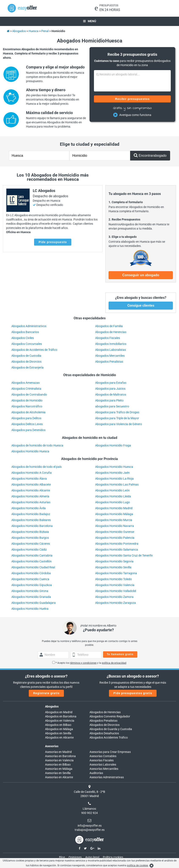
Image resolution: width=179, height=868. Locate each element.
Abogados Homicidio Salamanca (117, 550)
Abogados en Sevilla (58, 733)
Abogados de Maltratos (111, 395)
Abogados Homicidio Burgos (30, 538)
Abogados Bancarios (25, 332)
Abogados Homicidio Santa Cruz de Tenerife (124, 555)
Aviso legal (92, 857)
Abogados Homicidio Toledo (114, 579)
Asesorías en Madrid (58, 752)
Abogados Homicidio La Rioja (114, 479)
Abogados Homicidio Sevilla (113, 567)
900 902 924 (89, 813)
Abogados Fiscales (108, 338)
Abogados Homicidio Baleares (31, 520)
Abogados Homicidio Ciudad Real (33, 567)
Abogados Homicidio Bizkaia (30, 532)
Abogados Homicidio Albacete (31, 484)
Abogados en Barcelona (61, 716)
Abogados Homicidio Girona (30, 591)
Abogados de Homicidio (27, 400)
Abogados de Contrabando (29, 395)
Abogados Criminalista (26, 389)
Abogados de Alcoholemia (28, 412)
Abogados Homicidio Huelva (30, 609)
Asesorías (52, 746)
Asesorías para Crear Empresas (110, 752)
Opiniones (75, 857)
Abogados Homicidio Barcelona (32, 526)
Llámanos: (90, 809)
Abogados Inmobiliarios (111, 344)
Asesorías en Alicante (59, 777)
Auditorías (96, 773)
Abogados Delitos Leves (27, 424)
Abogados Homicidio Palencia (115, 538)
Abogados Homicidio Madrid (114, 508)
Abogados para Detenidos (28, 430)
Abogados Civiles (23, 338)
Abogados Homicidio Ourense (115, 532)
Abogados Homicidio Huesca (30, 451)
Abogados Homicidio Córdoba (31, 573)
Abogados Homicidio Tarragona (116, 573)
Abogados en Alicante (59, 737)
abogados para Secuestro (112, 406)
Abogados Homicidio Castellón (32, 561)
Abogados (52, 706)
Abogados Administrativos (29, 326)
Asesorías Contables (103, 756)
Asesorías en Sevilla (58, 773)
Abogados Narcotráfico (27, 406)
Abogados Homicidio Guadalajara (34, 603)
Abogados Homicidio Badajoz (31, 514)
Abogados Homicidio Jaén (112, 473)
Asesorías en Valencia (59, 760)
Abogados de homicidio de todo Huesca (37, 445)
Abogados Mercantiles (110, 356)
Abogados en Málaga (59, 729)
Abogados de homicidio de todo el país (36, 467)
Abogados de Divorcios (26, 362)
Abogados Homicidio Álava (29, 479)
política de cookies (138, 865)
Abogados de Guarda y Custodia (111, 729)
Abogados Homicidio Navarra (115, 526)
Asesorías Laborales (103, 765)
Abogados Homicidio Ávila (29, 508)
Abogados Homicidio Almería (30, 496)
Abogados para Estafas (111, 383)
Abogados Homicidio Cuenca (30, 579)
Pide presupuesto (53, 242)
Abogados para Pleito (109, 400)
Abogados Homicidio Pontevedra (117, 544)
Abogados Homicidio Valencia (115, 585)
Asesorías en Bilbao (58, 765)
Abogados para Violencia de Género (119, 424)
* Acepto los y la (89, 663)
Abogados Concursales (27, 344)
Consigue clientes (141, 305)
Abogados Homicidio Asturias (31, 502)
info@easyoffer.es (90, 826)
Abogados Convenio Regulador (110, 716)
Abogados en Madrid (59, 712)
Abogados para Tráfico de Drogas (117, 412)
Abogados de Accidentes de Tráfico (34, 350)
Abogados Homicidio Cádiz (29, 550)
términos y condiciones (83, 663)
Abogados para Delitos (26, 418)
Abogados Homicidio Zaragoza (116, 603)
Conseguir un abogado (141, 275)
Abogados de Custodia (26, 356)
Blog (62, 857)
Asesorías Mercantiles (104, 769)
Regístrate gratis (46, 693)
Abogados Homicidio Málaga (114, 514)
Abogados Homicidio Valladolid (116, 591)
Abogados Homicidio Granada (31, 597)
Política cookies (113, 857)
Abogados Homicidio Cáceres (31, 544)
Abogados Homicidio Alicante (31, 490)
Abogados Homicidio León (112, 490)
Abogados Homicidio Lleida (113, 496)
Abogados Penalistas (109, 362)
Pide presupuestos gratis (133, 693)
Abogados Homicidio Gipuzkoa (32, 585)
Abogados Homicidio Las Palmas (117, 484)
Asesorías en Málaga (59, 769)
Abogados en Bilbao (58, 725)
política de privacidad (114, 663)
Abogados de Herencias (111, 332)
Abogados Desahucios (104, 733)
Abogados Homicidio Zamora (114, 597)
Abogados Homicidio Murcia (114, 520)
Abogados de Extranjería (28, 367)
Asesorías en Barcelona (60, 756)
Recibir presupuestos (132, 99)
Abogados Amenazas (25, 383)
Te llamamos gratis (120, 654)
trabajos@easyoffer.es (90, 830)
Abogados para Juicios (110, 389)
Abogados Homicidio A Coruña (32, 473)
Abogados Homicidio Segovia (114, 561)
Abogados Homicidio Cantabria (32, 555)
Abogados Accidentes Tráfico (109, 737)
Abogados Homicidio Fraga (113, 445)
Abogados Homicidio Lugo (113, 502)
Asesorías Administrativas (107, 777)
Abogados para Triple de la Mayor (117, 418)
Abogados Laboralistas (111, 350)
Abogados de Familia (109, 326)
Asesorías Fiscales (102, 760)
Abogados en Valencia (60, 721)
